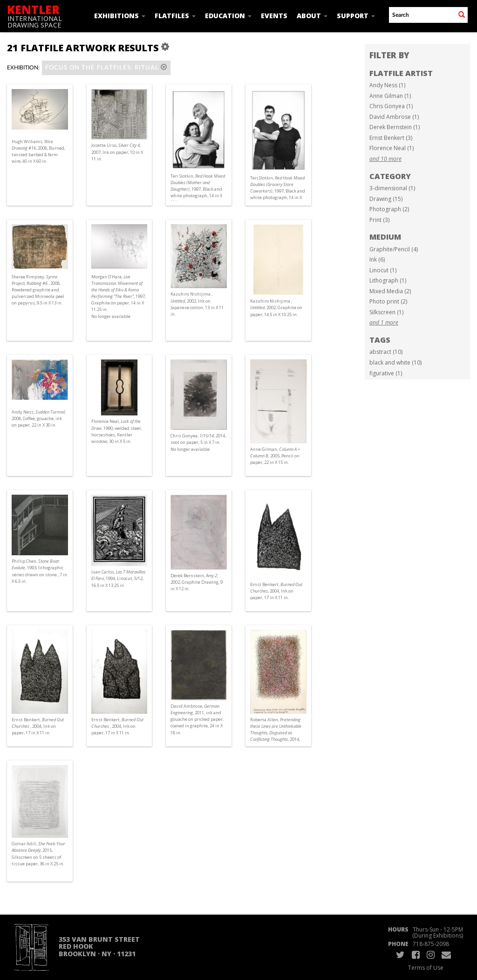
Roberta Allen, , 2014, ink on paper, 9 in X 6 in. (276, 733)
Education (228, 16)
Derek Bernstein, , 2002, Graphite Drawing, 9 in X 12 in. (197, 582)
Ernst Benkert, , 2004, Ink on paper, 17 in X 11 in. (276, 591)
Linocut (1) (383, 270)
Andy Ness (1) (387, 85)
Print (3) (379, 220)
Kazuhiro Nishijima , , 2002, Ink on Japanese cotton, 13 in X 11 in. (197, 304)
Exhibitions (120, 16)
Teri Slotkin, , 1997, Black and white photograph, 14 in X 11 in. (198, 189)
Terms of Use (426, 968)
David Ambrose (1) (394, 117)
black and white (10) (395, 362)
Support (356, 16)
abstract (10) (386, 352)
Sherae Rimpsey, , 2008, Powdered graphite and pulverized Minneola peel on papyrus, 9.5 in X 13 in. (38, 290)
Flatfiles (175, 16)
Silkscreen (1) (386, 312)
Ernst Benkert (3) (391, 138)
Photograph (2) (389, 209)
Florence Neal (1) (392, 148)
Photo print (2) (388, 301)
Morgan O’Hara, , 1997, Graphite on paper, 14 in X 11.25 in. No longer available (119, 297)
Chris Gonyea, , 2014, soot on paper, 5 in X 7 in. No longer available (198, 442)
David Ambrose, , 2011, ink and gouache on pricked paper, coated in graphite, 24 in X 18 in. (197, 719)
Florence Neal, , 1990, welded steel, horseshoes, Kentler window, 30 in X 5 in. (116, 431)
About (312, 16)
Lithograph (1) (388, 280)
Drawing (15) (386, 199)
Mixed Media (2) (390, 291)
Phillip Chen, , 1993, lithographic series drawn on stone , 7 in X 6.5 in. (39, 571)
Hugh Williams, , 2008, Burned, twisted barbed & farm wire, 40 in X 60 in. (38, 152)
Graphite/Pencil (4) (394, 249)
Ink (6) (377, 259)
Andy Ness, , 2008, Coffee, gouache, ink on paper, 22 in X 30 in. (39, 418)
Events (274, 16)
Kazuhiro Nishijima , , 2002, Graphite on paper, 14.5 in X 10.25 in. (276, 307)
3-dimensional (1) (392, 188)
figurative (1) (386, 373)
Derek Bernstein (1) (395, 127)
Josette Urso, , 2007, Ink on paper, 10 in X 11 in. (117, 152)
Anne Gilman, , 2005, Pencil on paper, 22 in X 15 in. (275, 456)
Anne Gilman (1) (390, 96)
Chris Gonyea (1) (391, 106)
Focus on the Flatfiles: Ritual (106, 67)
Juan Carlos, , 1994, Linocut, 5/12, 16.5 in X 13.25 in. (119, 578)
